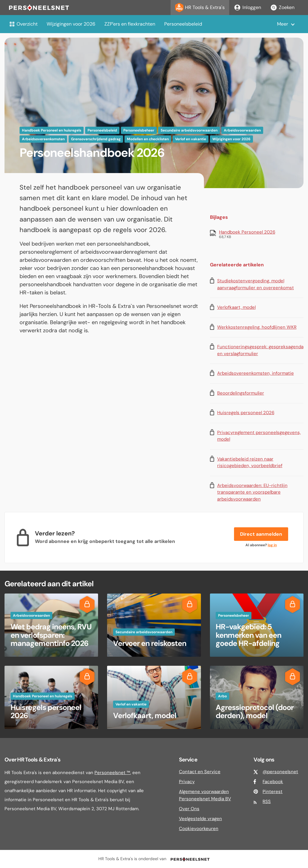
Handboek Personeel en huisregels (52, 130)
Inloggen (247, 8)
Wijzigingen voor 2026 (71, 24)
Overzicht (23, 24)
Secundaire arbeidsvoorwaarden (189, 130)
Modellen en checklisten (148, 139)
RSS (267, 801)
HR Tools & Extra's (200, 8)
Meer (283, 24)
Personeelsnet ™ (112, 773)
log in (272, 545)
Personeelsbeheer (139, 130)
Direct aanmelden (261, 534)
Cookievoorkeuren (199, 829)
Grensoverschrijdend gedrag (96, 139)
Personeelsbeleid (183, 24)
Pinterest (273, 792)
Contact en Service (200, 772)
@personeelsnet (280, 772)
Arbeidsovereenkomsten (43, 139)
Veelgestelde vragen (200, 819)
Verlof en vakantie (191, 139)
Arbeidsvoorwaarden (242, 130)
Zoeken (282, 8)
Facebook (273, 782)
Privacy (187, 782)
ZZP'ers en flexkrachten (130, 24)
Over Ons (189, 809)
